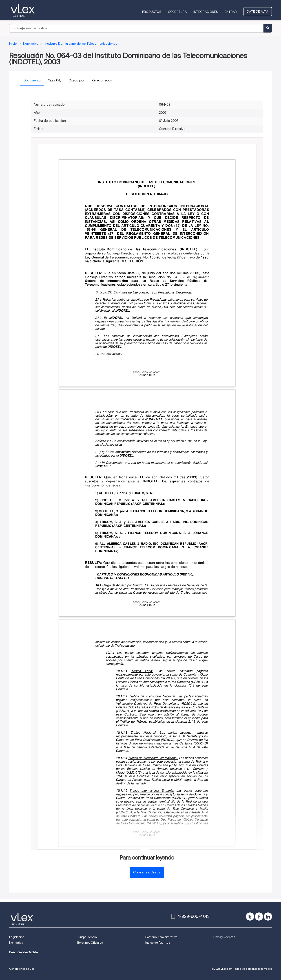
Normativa (16, 943)
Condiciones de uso (22, 969)
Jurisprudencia (87, 937)
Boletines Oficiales (90, 943)
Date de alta (258, 11)
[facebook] (259, 917)
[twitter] (250, 917)
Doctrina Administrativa (161, 937)
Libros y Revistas (224, 937)
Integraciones (207, 12)
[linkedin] (268, 917)
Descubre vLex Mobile (23, 952)
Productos (153, 12)
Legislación (17, 937)
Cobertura (178, 12)
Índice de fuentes (158, 943)
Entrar (232, 12)
